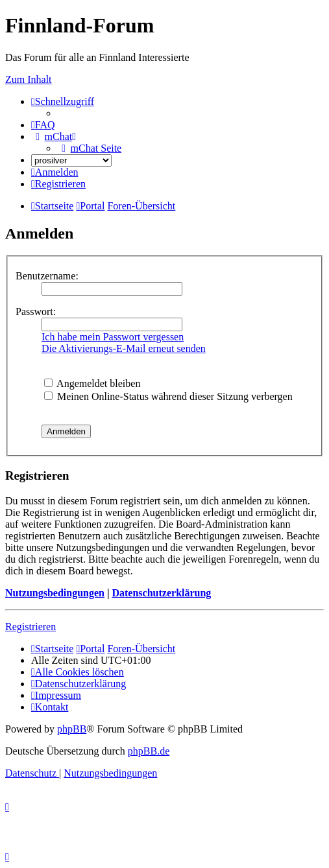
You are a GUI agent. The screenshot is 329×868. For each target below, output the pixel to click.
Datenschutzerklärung (161, 593)
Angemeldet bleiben (92, 383)
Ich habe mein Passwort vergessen (113, 337)
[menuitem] (43, 125)
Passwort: (36, 311)
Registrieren (30, 627)
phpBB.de (149, 751)
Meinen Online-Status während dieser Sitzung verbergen (168, 396)
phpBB (72, 729)
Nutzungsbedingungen (55, 593)
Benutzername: (47, 276)
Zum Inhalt (29, 79)
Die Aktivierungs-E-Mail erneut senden (124, 348)
